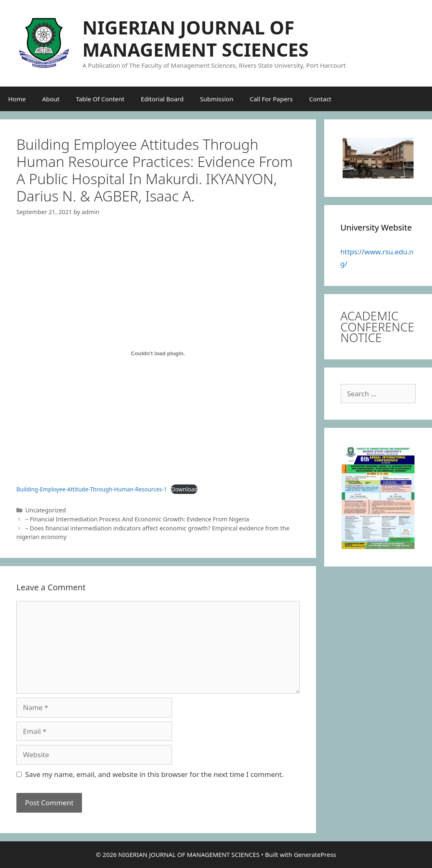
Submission (217, 99)
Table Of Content (100, 99)
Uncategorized (46, 510)
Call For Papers (271, 99)
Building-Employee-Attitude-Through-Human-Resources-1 (92, 489)
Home (17, 99)
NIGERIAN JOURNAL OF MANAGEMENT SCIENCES (196, 38)
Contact (320, 99)
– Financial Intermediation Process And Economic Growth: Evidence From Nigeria (137, 519)
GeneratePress (315, 854)
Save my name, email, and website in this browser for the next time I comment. (155, 774)
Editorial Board (162, 99)
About (51, 99)
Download (184, 489)
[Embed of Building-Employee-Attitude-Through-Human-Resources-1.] (158, 354)
